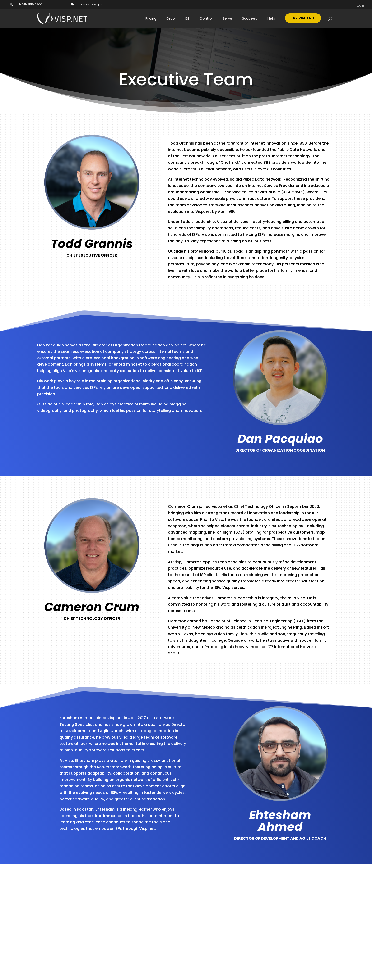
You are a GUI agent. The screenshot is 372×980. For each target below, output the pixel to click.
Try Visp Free (303, 18)
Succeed (250, 18)
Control (206, 18)
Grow (171, 18)
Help (271, 18)
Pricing (151, 18)
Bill (187, 18)
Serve (227, 18)
